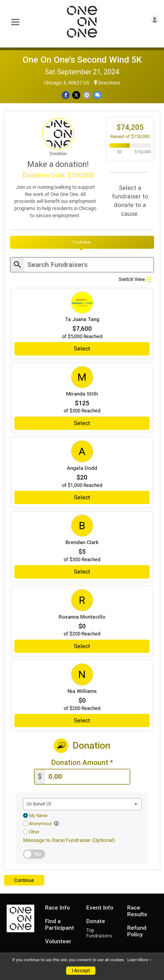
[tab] (82, 242)
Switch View (135, 279)
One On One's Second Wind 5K (82, 60)
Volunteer (58, 941)
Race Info (58, 908)
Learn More (138, 960)
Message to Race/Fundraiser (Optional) (69, 840)
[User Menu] (155, 19)
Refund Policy (137, 931)
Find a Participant (60, 925)
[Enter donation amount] (87, 777)
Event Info (100, 908)
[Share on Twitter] (76, 95)
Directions (109, 83)
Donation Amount (82, 763)
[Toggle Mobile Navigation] (15, 22)
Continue (24, 880)
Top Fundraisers (99, 933)
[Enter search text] (89, 265)
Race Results (137, 911)
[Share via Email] (87, 95)
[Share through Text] (97, 95)
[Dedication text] (82, 804)
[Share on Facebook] (66, 95)
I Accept (81, 971)
